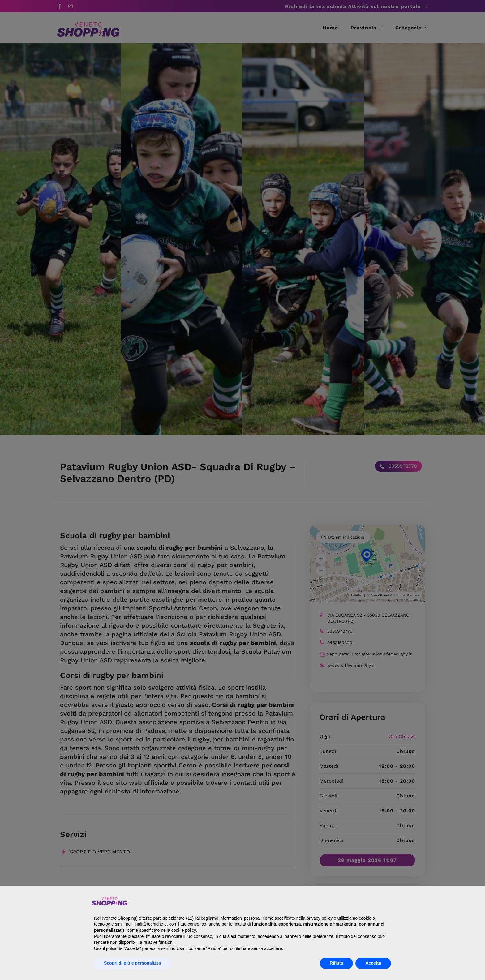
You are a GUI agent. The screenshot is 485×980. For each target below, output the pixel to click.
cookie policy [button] (184, 930)
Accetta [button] (373, 963)
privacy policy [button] (320, 918)
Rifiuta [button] (337, 963)
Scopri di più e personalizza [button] (132, 963)
